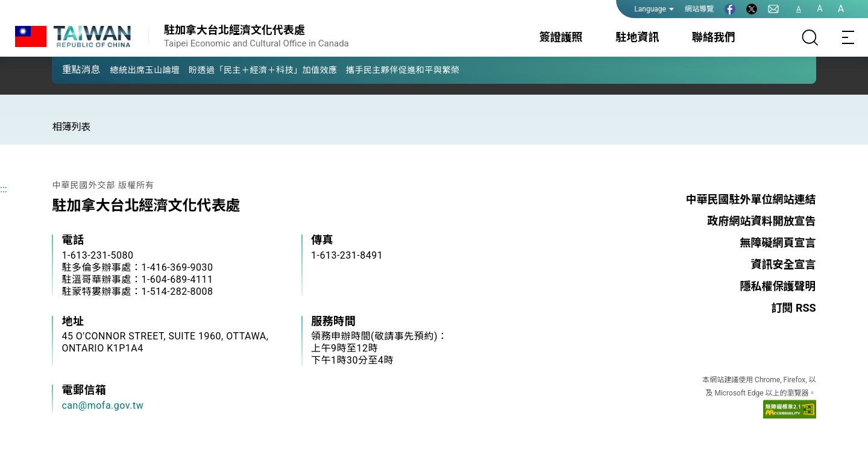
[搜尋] (810, 37)
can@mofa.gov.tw (102, 405)
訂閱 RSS (793, 308)
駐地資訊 (637, 37)
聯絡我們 (714, 37)
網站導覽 (699, 9)
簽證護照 (561, 37)
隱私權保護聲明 (778, 286)
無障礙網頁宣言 (778, 243)
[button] (70, 69)
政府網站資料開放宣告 (762, 221)
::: (4, 189)
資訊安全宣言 (784, 264)
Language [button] (654, 9)
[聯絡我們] (773, 9)
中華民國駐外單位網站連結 (751, 199)
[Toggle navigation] (849, 37)
